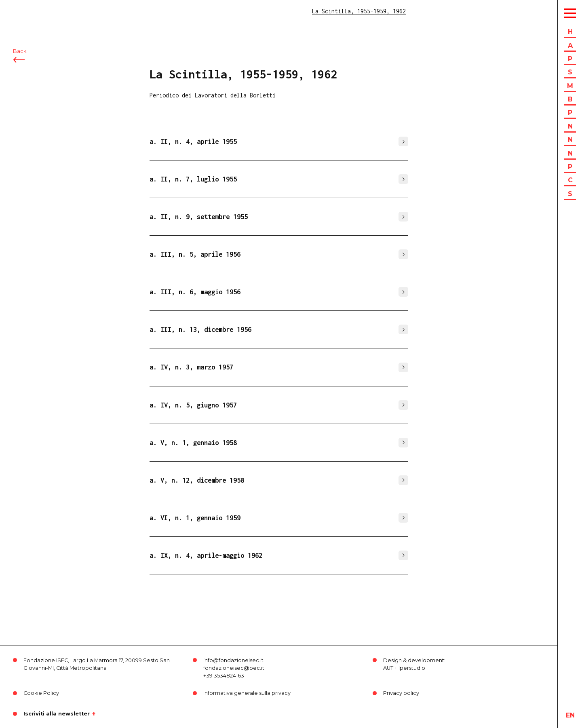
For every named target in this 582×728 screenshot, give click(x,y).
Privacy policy (401, 693)
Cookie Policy (41, 693)
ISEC (27, 11)
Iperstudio (412, 668)
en (570, 715)
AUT (388, 668)
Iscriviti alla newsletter (57, 714)
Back (20, 52)
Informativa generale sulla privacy (247, 693)
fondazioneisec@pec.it (234, 668)
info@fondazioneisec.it (233, 660)
